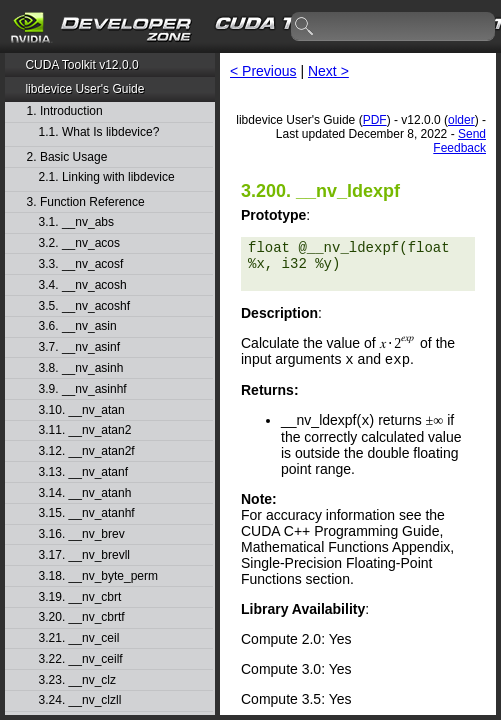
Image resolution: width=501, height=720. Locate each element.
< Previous (263, 71)
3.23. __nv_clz (77, 680)
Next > (328, 71)
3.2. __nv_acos (79, 243)
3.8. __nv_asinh (81, 368)
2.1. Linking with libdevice (107, 177)
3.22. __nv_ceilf (81, 659)
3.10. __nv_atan (82, 410)
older (461, 120)
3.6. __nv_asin (78, 326)
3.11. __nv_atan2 (85, 430)
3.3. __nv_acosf (81, 264)
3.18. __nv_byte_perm (98, 576)
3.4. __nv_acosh (83, 285)
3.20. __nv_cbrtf (82, 617)
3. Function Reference (86, 202)
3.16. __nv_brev (82, 534)
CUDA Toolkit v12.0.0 (81, 65)
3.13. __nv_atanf (83, 472)
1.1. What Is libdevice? (99, 132)
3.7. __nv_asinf (79, 347)
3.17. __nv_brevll (84, 555)
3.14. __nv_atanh (85, 493)
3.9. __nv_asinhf (83, 389)
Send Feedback (459, 141)
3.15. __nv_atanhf (87, 513)
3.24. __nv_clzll (80, 700)
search (305, 27)
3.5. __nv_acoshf (84, 306)
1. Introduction (65, 111)
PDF (375, 120)
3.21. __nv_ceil (79, 638)
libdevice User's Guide (84, 89)
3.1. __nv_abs (76, 222)
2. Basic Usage (67, 157)
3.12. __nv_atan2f (87, 451)
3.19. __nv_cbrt (80, 597)
